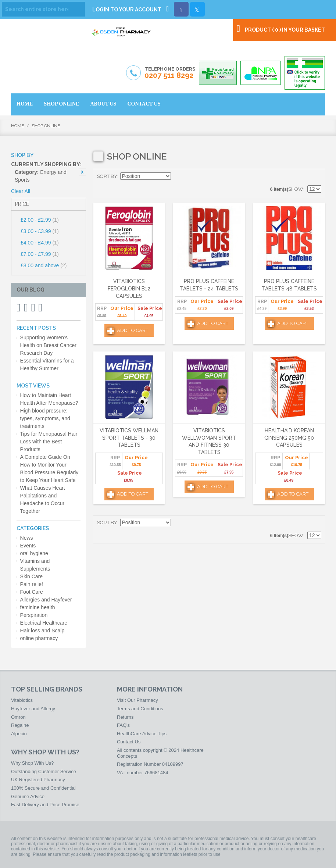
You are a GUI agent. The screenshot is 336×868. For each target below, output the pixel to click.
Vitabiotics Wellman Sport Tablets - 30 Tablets (129, 438)
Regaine (20, 725)
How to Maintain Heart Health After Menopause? (49, 399)
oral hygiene (34, 553)
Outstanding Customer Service (44, 771)
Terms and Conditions (140, 709)
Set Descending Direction (178, 176)
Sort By (107, 176)
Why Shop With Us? (32, 763)
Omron (18, 717)
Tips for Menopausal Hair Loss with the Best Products (49, 442)
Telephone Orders (170, 73)
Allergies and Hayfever (46, 600)
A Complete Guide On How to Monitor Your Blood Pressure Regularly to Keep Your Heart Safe (49, 469)
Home (17, 126)
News (27, 538)
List (316, 176)
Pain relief (32, 584)
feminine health (38, 607)
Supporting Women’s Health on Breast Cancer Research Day (48, 345)
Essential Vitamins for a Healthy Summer (47, 365)
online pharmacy (39, 638)
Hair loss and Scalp (42, 631)
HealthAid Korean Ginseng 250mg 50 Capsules (289, 438)
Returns (125, 717)
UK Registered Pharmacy (38, 780)
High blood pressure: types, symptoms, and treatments (45, 418)
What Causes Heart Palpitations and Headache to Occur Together (43, 499)
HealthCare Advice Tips (142, 734)
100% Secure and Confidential (43, 788)
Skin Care (31, 576)
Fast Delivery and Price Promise (45, 805)
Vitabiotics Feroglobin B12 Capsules (129, 288)
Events (28, 546)
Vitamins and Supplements (35, 565)
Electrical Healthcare (44, 623)
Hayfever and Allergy (33, 709)
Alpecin (19, 734)
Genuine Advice (28, 796)
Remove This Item (82, 172)
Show (296, 189)
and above (44, 265)
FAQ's (123, 725)
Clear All (21, 191)
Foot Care (32, 592)
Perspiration (34, 615)
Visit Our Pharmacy (137, 700)
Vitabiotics (22, 700)
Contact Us (129, 742)
